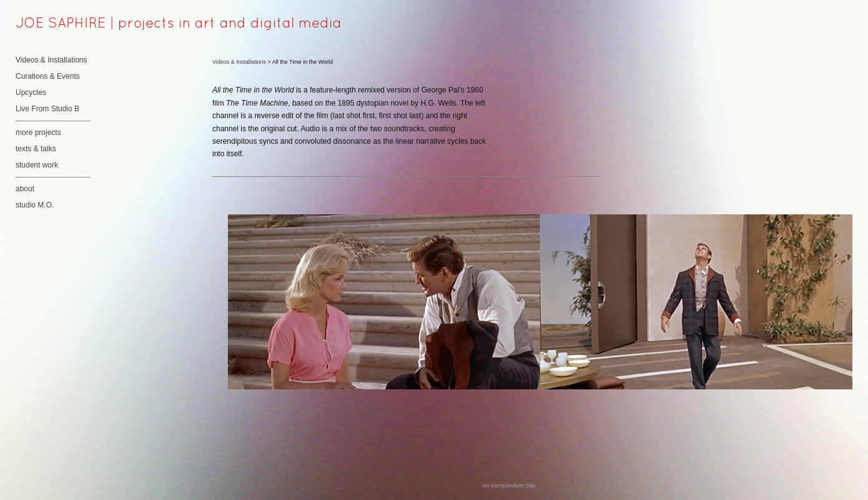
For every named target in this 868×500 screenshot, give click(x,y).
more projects (38, 132)
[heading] (47, 24)
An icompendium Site (509, 486)
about (25, 189)
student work (37, 165)
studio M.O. (35, 205)
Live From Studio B (47, 109)
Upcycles (31, 92)
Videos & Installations (52, 60)
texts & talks (36, 149)
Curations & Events (48, 76)
